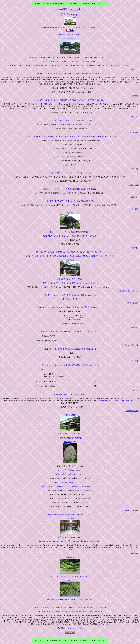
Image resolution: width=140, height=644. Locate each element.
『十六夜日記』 (134, 133)
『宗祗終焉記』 (134, 185)
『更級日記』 (134, 69)
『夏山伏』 (135, 390)
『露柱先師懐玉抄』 (132, 411)
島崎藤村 (59, 612)
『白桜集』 (127, 510)
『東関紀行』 (134, 116)
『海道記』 (135, 96)
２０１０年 (72, 628)
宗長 (83, 137)
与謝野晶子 (59, 482)
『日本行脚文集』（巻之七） (129, 291)
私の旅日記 (61, 628)
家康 (58, 474)
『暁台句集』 (134, 248)
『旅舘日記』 (126, 345)
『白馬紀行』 (134, 197)
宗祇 (46, 137)
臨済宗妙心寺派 (65, 35)
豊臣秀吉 (53, 256)
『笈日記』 (72, 603)
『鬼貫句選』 (134, 328)
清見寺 (78, 28)
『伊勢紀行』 (72, 607)
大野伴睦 (67, 442)
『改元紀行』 (134, 554)
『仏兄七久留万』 (133, 303)
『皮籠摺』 (135, 361)
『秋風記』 (135, 209)
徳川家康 (39, 252)
